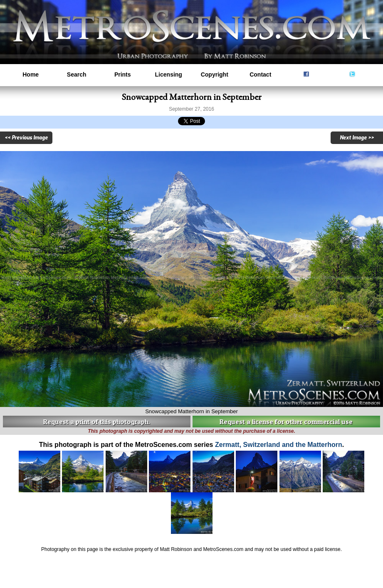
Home (31, 74)
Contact (260, 74)
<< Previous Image (26, 138)
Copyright (215, 74)
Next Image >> (357, 138)
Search (77, 74)
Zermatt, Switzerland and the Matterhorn (279, 445)
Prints (123, 74)
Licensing (169, 74)
